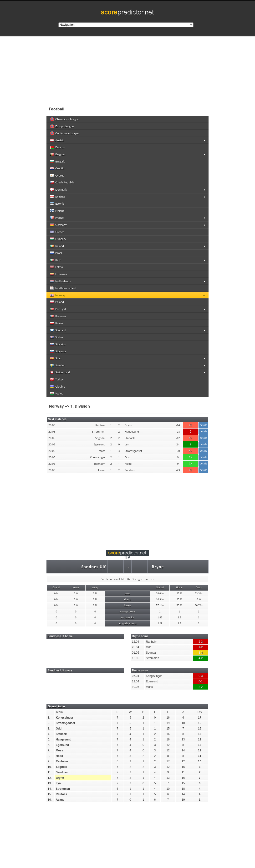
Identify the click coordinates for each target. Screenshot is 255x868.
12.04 (136, 642)
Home (76, 588)
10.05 (136, 687)
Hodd (59, 756)
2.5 (179, 618)
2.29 (160, 624)
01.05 (136, 653)
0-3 (201, 676)
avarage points (127, 612)
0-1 (201, 681)
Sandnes (62, 772)
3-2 (201, 687)
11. (50, 772)
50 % (179, 605)
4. (49, 734)
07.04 (136, 676)
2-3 (201, 642)
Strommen (152, 658)
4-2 (201, 658)
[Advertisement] (127, 509)
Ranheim (152, 642)
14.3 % (160, 599)
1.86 (160, 618)
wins (127, 594)
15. (50, 794)
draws (127, 599)
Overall (56, 588)
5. (49, 740)
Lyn (58, 783)
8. (49, 756)
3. (49, 729)
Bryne (158, 567)
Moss (149, 687)
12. (50, 778)
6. (49, 745)
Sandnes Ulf (93, 567)
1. (49, 718)
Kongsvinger (154, 676)
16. (50, 800)
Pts (200, 712)
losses (128, 605)
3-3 (201, 653)
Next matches (57, 419)
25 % (179, 594)
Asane (60, 800)
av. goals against (127, 624)
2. (49, 723)
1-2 (201, 647)
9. (49, 761)
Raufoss (61, 794)
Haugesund (64, 740)
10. (50, 767)
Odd (149, 647)
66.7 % (199, 605)
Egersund (152, 681)
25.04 (136, 647)
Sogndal (151, 653)
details (203, 425)
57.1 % (160, 605)
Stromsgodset (65, 723)
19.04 (136, 681)
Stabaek (61, 734)
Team (59, 712)
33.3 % (199, 594)
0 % (56, 594)
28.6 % (160, 594)
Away (95, 588)
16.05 (136, 658)
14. (50, 789)
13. (50, 783)
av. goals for (127, 618)
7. (49, 750)
